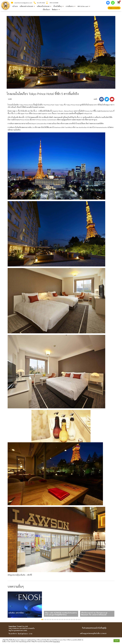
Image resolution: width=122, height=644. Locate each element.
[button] (27, 6)
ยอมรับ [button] (117, 641)
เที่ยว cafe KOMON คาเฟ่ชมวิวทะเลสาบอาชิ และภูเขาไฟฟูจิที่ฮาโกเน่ (61, 614)
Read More (57, 642)
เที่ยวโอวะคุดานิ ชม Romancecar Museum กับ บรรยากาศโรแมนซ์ (94, 614)
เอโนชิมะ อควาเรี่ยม (16, 613)
